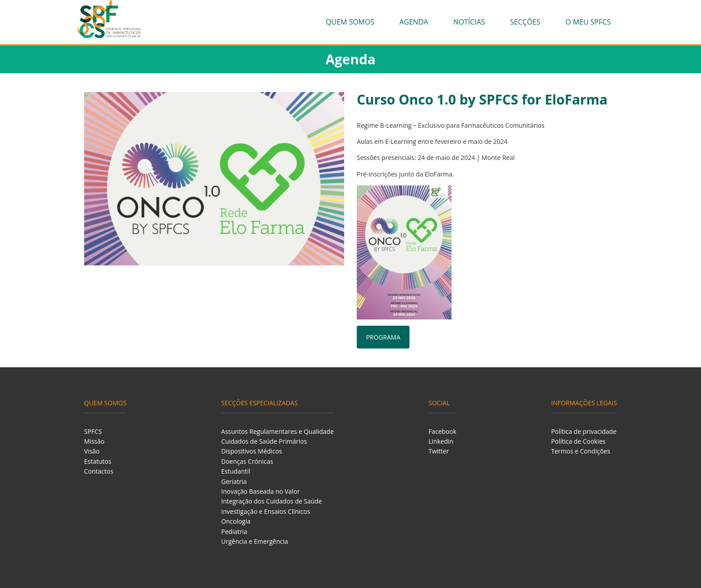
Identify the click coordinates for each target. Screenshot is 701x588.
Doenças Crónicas (247, 461)
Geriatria (234, 481)
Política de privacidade (584, 431)
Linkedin (441, 441)
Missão (94, 441)
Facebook (443, 431)
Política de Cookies (579, 441)
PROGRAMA (383, 337)
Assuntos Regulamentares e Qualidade (278, 431)
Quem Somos (350, 22)
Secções (525, 22)
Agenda (414, 22)
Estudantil (236, 471)
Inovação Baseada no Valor (261, 491)
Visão (92, 451)
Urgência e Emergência (255, 541)
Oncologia (236, 521)
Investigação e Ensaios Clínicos (266, 511)
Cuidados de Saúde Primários (264, 441)
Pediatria (234, 531)
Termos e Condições (581, 451)
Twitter (439, 451)
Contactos (99, 471)
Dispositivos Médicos (252, 451)
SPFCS (93, 431)
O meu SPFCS (588, 22)
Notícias (469, 22)
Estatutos (98, 461)
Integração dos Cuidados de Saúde (272, 501)
